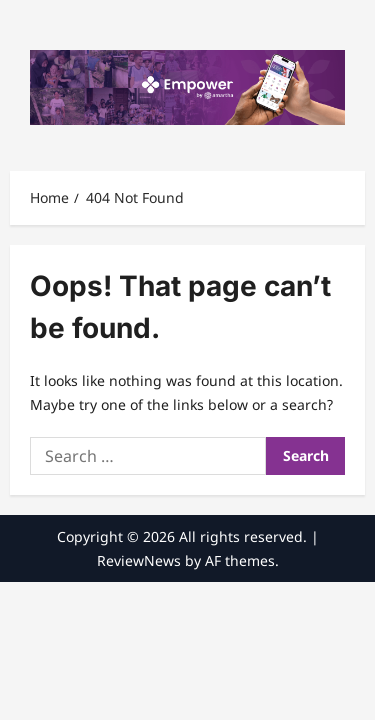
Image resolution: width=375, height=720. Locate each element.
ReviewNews (139, 560)
